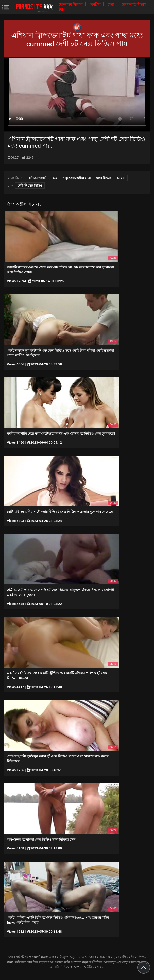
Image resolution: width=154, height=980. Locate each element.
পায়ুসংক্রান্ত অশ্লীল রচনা (76, 178)
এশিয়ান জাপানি (38, 178)
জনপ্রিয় (95, 4)
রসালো (121, 178)
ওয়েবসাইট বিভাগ (134, 4)
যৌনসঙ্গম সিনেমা (71, 4)
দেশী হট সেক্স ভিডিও (30, 186)
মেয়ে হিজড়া (103, 178)
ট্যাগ (62, 10)
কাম (55, 178)
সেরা (111, 4)
